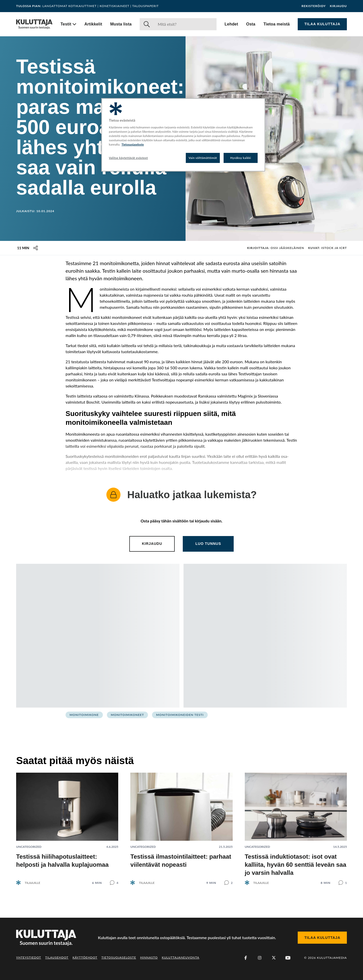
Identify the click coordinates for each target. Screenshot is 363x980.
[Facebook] (246, 958)
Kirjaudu (338, 6)
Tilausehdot (57, 957)
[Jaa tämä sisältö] (36, 248)
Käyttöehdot (85, 957)
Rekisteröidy (314, 6)
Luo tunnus (208, 544)
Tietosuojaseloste (119, 957)
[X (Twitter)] (274, 958)
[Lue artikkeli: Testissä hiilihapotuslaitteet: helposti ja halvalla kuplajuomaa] (67, 825)
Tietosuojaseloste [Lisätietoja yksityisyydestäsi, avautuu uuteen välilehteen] (133, 144)
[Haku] (185, 24)
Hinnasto (149, 957)
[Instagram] (260, 958)
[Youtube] (288, 958)
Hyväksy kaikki (241, 158)
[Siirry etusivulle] (34, 24)
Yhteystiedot (29, 957)
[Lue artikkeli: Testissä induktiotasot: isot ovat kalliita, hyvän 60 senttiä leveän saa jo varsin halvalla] (296, 825)
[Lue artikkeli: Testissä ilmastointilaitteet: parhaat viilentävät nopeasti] (181, 825)
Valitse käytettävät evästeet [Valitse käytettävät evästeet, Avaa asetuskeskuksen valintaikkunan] (128, 158)
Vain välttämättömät (203, 158)
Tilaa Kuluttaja (322, 24)
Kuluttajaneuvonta (181, 957)
